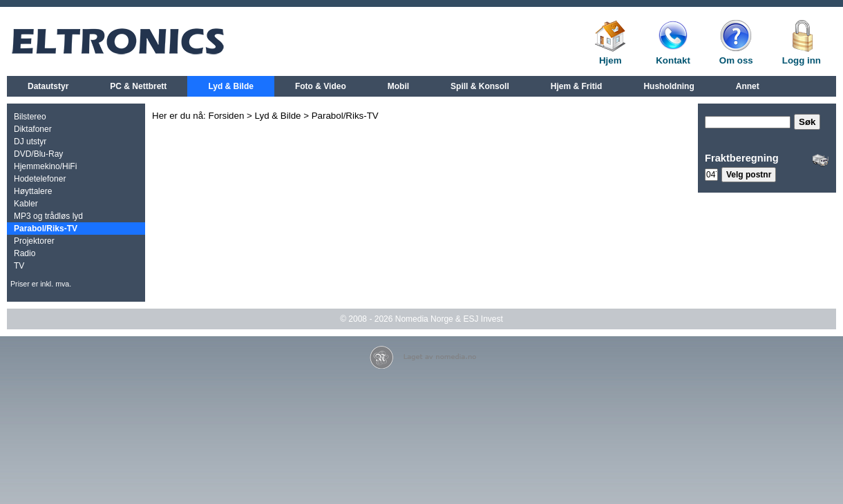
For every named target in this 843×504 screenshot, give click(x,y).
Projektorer (34, 241)
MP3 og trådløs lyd (48, 216)
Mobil (398, 86)
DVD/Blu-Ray (38, 154)
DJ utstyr (30, 142)
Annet (748, 86)
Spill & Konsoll (480, 86)
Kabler (26, 204)
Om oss (736, 60)
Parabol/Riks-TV (46, 229)
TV (19, 266)
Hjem (610, 60)
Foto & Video (321, 86)
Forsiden (227, 116)
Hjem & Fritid (577, 86)
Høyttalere (33, 191)
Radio (25, 253)
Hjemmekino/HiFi (45, 166)
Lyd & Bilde (231, 86)
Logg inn (802, 60)
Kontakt (673, 60)
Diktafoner (33, 129)
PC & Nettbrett (138, 86)
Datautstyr (48, 86)
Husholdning (669, 86)
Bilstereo (30, 117)
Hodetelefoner (40, 179)
